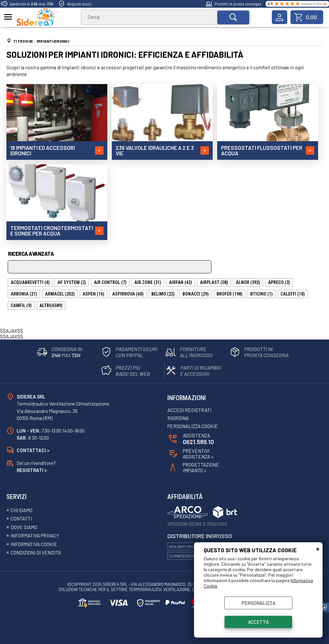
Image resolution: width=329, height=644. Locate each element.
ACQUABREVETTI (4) (30, 282)
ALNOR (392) (248, 282)
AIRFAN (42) (181, 282)
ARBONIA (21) (24, 294)
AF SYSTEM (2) (72, 282)
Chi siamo (22, 510)
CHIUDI (318, 549)
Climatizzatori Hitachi (190, 556)
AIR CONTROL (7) (110, 282)
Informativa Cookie (34, 544)
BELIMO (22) (163, 294)
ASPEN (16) (93, 294)
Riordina (178, 418)
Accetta (258, 622)
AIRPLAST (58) (214, 282)
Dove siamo (24, 527)
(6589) (51, 305)
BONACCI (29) (196, 294)
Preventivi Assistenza (198, 454)
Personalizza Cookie (193, 426)
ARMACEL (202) (60, 294)
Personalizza (258, 603)
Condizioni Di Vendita (36, 553)
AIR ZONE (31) (148, 282)
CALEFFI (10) (293, 294)
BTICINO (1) (262, 294)
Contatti (21, 519)
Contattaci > (33, 450)
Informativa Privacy (35, 536)
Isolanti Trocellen (188, 546)
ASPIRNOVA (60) (128, 294)
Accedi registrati (189, 410)
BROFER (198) (230, 294)
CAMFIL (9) (21, 305)
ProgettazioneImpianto (201, 468)
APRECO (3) (279, 282)
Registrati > (32, 470)
